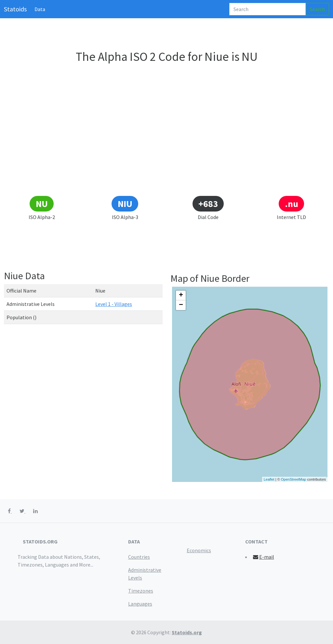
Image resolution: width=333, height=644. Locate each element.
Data (40, 9)
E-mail (263, 557)
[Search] (267, 9)
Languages (140, 604)
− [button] (181, 305)
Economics (199, 550)
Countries (139, 557)
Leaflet (269, 479)
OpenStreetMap (294, 479)
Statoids (15, 9)
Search (317, 9)
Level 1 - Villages (114, 304)
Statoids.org (187, 632)
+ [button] (181, 295)
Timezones (141, 591)
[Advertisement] (166, 147)
